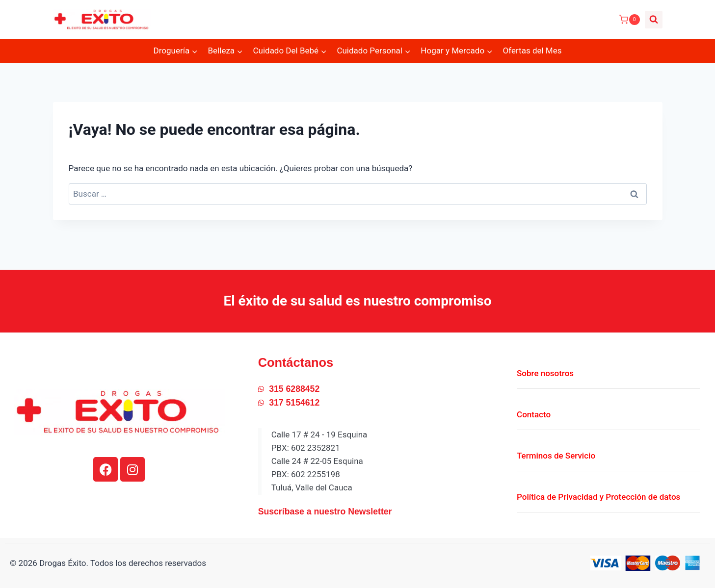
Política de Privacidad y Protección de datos (598, 492)
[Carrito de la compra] (629, 20)
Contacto (534, 409)
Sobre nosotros (545, 368)
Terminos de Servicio (556, 451)
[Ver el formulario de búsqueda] (654, 20)
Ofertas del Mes (532, 51)
